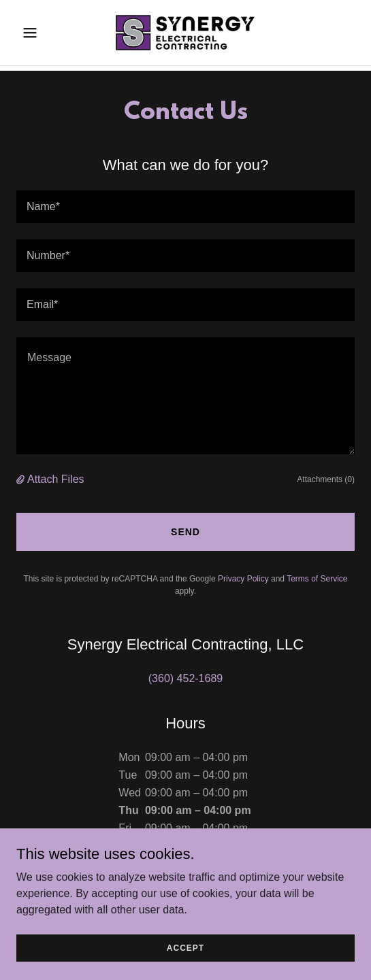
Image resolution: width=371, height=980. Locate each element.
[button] (42, 33)
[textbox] (185, 207)
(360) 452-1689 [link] (185, 678)
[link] (185, 33)
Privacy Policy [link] (243, 579)
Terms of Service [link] (317, 579)
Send (185, 532)
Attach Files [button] (56, 479)
